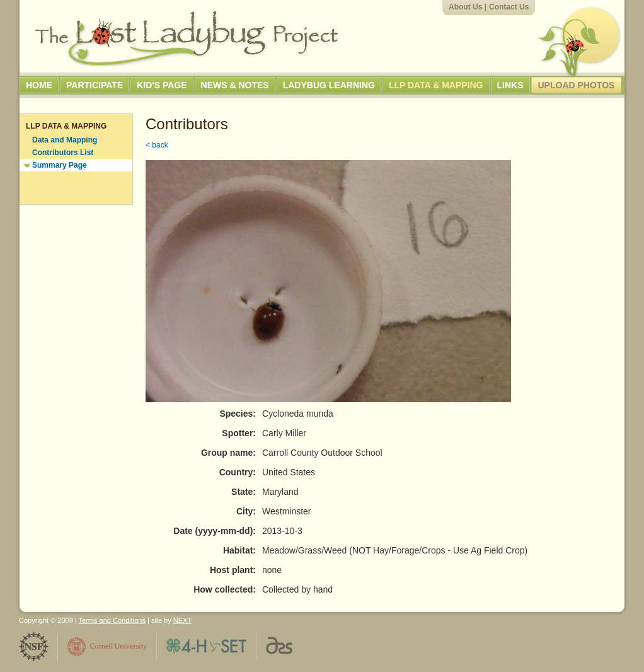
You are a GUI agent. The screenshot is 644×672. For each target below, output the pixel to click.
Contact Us (509, 7)
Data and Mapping (65, 140)
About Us (465, 7)
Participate (95, 85)
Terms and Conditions (112, 620)
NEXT (182, 620)
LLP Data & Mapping (436, 85)
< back (157, 145)
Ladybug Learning (329, 85)
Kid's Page (162, 85)
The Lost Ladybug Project (187, 38)
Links (510, 85)
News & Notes (235, 85)
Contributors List (63, 153)
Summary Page (60, 165)
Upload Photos (577, 85)
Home (39, 85)
